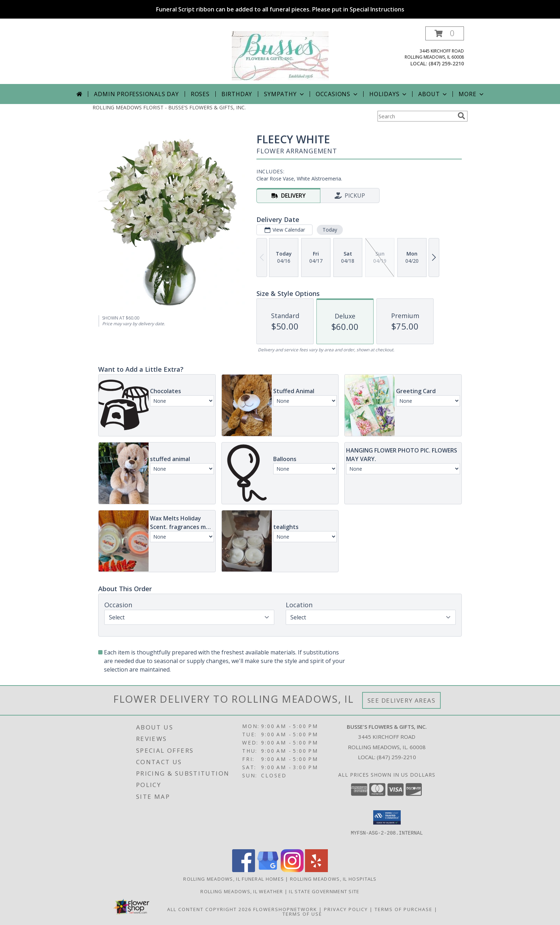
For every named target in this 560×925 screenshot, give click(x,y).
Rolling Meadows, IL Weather (242, 891)
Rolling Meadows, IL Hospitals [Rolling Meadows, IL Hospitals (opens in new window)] (333, 879)
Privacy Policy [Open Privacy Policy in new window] (346, 909)
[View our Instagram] (292, 870)
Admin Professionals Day (136, 94)
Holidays (389, 94)
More (472, 94)
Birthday (237, 94)
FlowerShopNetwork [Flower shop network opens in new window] (285, 909)
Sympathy (284, 94)
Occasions (337, 94)
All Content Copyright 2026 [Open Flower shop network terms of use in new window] (209, 909)
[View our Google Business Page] (268, 870)
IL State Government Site (324, 891)
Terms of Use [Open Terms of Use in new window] (302, 914)
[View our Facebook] (244, 870)
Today (330, 230)
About (433, 94)
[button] (445, 33)
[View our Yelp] (316, 870)
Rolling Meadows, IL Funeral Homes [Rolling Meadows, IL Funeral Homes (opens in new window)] (234, 879)
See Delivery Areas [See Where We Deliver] (402, 700)
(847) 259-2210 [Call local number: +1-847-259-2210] (446, 63)
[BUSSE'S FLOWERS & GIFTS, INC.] (280, 55)
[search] (461, 116)
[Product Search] (416, 116)
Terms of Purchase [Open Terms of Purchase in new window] (404, 909)
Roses (200, 94)
